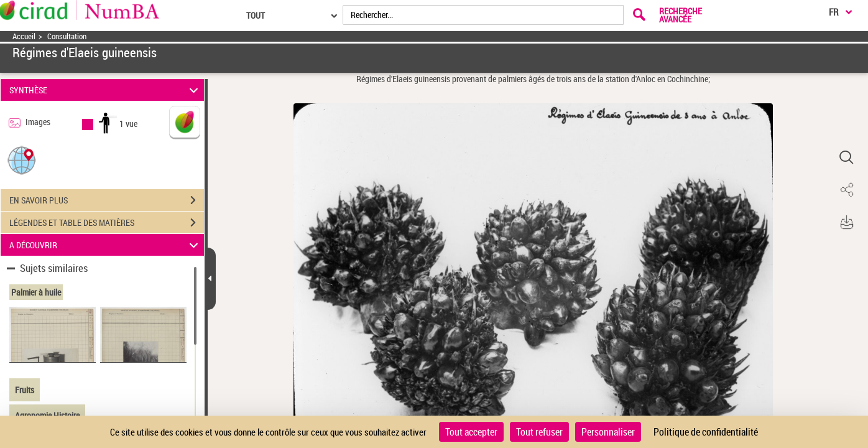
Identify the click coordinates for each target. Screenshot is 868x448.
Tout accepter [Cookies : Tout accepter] (471, 432)
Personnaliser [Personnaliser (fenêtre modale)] (608, 432)
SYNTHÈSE (106, 90)
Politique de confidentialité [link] (706, 432)
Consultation (67, 36)
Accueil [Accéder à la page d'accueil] (24, 36)
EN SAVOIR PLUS (107, 200)
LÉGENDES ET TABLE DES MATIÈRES (107, 223)
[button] (22, 160)
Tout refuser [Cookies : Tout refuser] (539, 432)
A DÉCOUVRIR (106, 245)
